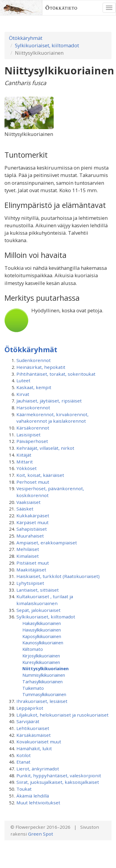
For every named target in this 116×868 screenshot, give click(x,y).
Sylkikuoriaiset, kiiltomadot (47, 45)
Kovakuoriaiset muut (39, 742)
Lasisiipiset (28, 435)
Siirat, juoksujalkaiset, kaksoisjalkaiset (58, 782)
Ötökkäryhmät (26, 38)
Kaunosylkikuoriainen (43, 643)
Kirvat (23, 394)
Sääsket (25, 509)
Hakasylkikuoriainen (42, 623)
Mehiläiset (28, 549)
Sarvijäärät (28, 721)
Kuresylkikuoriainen (41, 662)
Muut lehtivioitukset (38, 803)
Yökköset (27, 468)
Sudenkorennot (34, 360)
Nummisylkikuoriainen (44, 675)
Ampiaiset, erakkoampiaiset (47, 543)
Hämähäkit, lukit (34, 748)
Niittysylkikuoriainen (45, 668)
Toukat (24, 789)
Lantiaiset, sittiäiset (38, 590)
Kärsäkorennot (33, 428)
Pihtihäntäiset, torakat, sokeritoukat (56, 374)
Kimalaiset (28, 556)
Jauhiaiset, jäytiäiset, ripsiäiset (49, 401)
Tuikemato (33, 688)
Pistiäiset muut (33, 563)
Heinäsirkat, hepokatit (41, 367)
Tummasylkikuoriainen (44, 694)
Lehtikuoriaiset (33, 728)
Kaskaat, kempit (34, 387)
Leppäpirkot (30, 708)
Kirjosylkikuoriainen (41, 656)
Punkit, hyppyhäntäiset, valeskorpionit (59, 775)
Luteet (23, 380)
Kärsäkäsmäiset (34, 735)
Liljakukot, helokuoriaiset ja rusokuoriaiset (62, 715)
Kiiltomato (33, 649)
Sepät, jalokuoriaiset (38, 610)
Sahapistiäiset (32, 529)
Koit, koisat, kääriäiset (40, 475)
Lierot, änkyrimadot (38, 769)
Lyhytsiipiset (30, 583)
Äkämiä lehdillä (33, 796)
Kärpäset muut (33, 522)
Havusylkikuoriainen (42, 630)
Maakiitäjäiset (31, 570)
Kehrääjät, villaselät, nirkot (45, 448)
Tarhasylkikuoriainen (42, 681)
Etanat (23, 762)
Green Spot (41, 834)
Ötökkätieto (61, 8)
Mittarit (25, 462)
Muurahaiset (30, 536)
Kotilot (24, 755)
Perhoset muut (33, 482)
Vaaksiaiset (28, 502)
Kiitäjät (24, 455)
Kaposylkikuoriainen (42, 636)
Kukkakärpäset (33, 516)
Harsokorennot (33, 408)
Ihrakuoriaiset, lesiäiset (42, 701)
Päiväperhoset (32, 441)
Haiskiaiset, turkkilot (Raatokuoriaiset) (58, 576)
